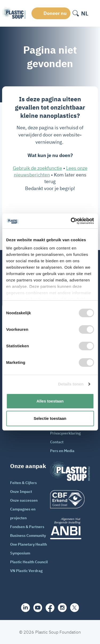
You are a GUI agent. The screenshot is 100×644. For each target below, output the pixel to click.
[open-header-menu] (94, 13)
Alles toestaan (50, 401)
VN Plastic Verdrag (26, 571)
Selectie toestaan (50, 418)
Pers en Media (62, 451)
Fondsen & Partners (27, 527)
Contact (57, 442)
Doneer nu (55, 13)
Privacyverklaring (65, 433)
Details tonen (71, 384)
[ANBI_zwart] (70, 528)
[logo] (70, 499)
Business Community (28, 536)
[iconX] (75, 608)
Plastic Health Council (29, 562)
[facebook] (50, 608)
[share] (25, 608)
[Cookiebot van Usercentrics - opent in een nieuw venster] (71, 221)
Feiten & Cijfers (23, 483)
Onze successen (24, 500)
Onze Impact (21, 492)
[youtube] (38, 608)
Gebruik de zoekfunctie (37, 168)
